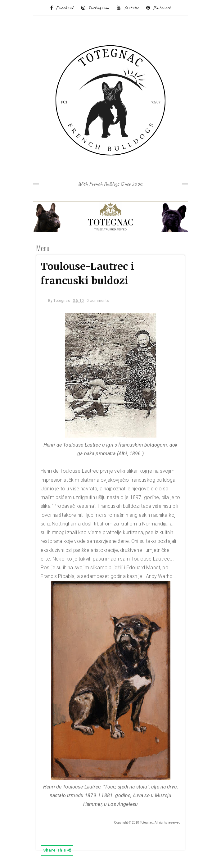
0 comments (98, 301)
